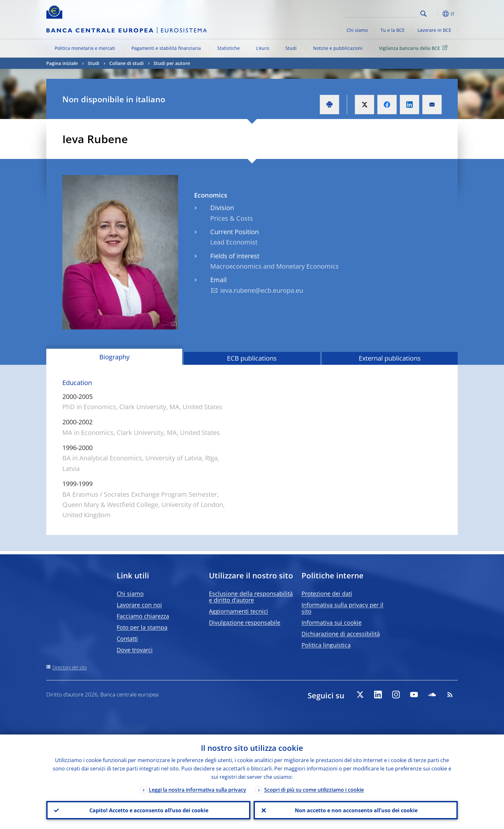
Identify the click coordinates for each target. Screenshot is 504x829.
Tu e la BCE (393, 30)
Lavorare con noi (139, 605)
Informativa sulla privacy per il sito (342, 608)
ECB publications (252, 358)
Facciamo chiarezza (143, 616)
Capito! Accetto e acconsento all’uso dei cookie (148, 810)
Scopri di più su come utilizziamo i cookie (314, 789)
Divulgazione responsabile (245, 622)
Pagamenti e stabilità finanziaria (166, 48)
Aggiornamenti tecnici (239, 611)
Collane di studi (126, 63)
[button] (435, 14)
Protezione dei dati (327, 594)
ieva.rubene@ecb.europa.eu (262, 290)
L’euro (263, 48)
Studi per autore (172, 63)
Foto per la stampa (142, 627)
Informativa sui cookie (332, 622)
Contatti (127, 639)
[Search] (386, 13)
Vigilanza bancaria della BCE (414, 48)
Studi (291, 48)
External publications (390, 358)
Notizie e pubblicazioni (338, 48)
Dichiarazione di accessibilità (341, 634)
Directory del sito (70, 667)
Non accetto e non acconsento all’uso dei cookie (356, 810)
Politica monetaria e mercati (85, 48)
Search (423, 14)
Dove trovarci (135, 650)
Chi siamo (357, 30)
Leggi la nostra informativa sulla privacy (198, 789)
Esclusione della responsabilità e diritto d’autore (251, 597)
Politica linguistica (326, 645)
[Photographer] (173, 324)
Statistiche (229, 48)
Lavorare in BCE (434, 30)
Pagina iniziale (62, 63)
